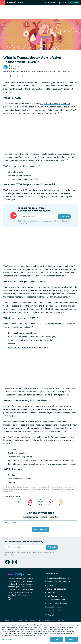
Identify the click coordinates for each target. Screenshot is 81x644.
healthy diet (9, 440)
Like (19, 502)
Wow (50, 502)
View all (49, 615)
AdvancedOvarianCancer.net (58, 582)
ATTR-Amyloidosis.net (55, 600)
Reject (71, 640)
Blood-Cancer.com (53, 611)
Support (30, 502)
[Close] (78, 625)
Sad (39, 502)
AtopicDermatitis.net (54, 596)
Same (60, 502)
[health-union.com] (20, 574)
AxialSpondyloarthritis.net (57, 603)
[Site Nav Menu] (10, 3)
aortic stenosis (69, 82)
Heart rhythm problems (18, 347)
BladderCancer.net (53, 607)
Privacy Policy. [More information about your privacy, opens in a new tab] (42, 635)
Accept (57, 640)
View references (12, 496)
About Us (9, 621)
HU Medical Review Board (23, 72)
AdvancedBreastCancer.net (57, 578)
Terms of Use (23, 223)
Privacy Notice (60, 221)
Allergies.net (51, 585)
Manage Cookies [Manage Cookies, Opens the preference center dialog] (7, 639)
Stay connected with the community (24, 542)
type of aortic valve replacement (56, 104)
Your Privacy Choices (54, 621)
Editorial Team (16, 66)
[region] (40, 633)
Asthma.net (50, 592)
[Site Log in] (62, 3)
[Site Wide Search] (18, 3)
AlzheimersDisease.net (55, 589)
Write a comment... (13, 522)
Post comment (40, 529)
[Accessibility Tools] (51, 3)
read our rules (34, 517)
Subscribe (74, 2)
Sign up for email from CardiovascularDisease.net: (34, 209)
